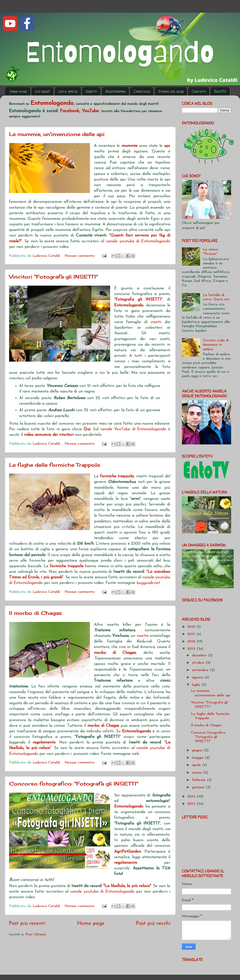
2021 (192, 627)
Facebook (70, 111)
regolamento (126, 863)
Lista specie (68, 91)
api (167, 146)
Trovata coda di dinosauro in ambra (216, 345)
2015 (192, 649)
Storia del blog (171, 91)
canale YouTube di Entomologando (133, 429)
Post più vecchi (153, 924)
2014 (192, 797)
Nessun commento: (81, 256)
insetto (143, 636)
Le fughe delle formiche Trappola (54, 465)
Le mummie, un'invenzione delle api (57, 134)
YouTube (90, 111)
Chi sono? (43, 91)
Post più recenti (27, 924)
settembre (201, 670)
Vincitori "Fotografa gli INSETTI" (54, 277)
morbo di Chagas (115, 653)
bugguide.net (148, 583)
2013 (192, 804)
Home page (18, 91)
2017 (192, 634)
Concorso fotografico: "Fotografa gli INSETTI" (74, 784)
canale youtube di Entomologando (138, 241)
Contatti (199, 91)
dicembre (200, 655)
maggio (198, 758)
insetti (156, 322)
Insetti (91, 91)
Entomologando (137, 731)
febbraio (199, 780)
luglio (197, 685)
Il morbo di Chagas (35, 613)
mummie (130, 146)
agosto (198, 678)
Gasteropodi (115, 91)
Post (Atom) (36, 935)
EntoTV (220, 91)
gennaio (199, 787)
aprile (197, 765)
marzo (198, 773)
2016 (192, 642)
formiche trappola (117, 476)
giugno (198, 750)
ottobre (199, 663)
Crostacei (142, 91)
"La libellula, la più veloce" (127, 886)
